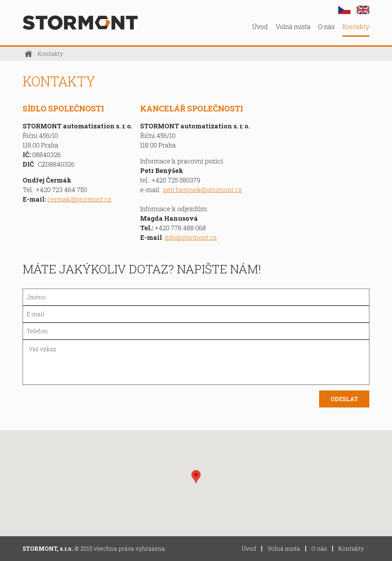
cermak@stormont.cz (79, 199)
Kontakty (356, 27)
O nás (326, 27)
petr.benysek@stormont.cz (203, 190)
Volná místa (293, 27)
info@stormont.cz (191, 237)
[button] (196, 477)
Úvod (260, 27)
